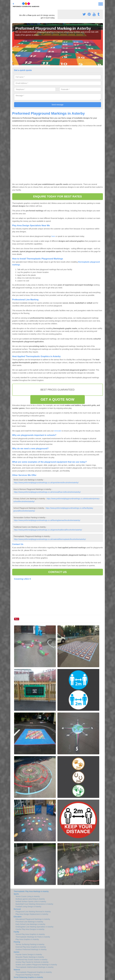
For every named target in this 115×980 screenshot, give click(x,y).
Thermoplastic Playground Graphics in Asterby (34, 972)
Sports (16, 894)
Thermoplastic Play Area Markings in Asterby (31, 891)
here (53, 236)
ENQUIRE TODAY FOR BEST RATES (57, 196)
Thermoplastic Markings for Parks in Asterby (33, 937)
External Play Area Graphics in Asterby (31, 947)
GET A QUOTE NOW (57, 399)
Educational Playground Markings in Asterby (33, 919)
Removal (17, 909)
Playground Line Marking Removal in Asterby (33, 912)
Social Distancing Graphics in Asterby (28, 977)
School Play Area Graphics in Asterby (30, 934)
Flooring (17, 942)
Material (17, 970)
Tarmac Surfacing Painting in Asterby (30, 944)
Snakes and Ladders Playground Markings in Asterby (36, 965)
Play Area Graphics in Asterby (27, 939)
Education (18, 917)
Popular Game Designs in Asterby (29, 955)
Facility (17, 932)
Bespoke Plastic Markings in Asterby (30, 957)
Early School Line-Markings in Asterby (30, 924)
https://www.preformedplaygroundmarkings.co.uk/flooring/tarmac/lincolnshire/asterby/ (47, 520)
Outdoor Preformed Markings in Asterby (31, 949)
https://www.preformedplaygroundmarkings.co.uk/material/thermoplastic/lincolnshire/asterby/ (50, 539)
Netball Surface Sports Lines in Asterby (31, 901)
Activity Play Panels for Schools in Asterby (32, 962)
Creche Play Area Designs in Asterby (30, 929)
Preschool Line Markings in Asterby (29, 922)
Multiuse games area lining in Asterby (30, 899)
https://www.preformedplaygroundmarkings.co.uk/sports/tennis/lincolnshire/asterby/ (46, 483)
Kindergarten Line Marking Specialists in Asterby (35, 927)
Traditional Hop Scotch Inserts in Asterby (31, 960)
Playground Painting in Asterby (28, 975)
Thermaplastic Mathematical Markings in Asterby (35, 967)
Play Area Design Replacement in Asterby (32, 914)
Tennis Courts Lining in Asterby (28, 896)
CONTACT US (57, 572)
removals (58, 431)
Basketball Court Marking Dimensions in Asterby (34, 904)
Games (17, 952)
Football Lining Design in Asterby (28, 907)
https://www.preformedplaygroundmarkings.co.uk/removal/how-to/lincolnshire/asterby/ (47, 492)
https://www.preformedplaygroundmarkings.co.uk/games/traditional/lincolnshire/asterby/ (48, 530)
